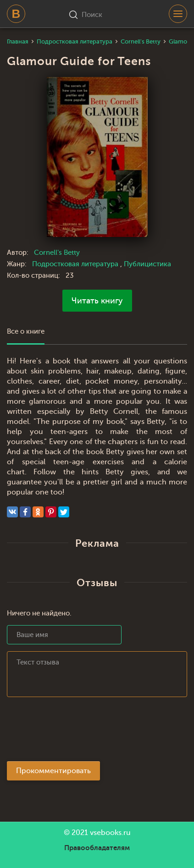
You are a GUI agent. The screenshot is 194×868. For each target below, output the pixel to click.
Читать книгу (97, 301)
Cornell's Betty (57, 253)
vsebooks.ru (110, 833)
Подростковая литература (76, 264)
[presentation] (77, 732)
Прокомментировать (53, 771)
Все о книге (26, 332)
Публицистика (147, 264)
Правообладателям (97, 848)
